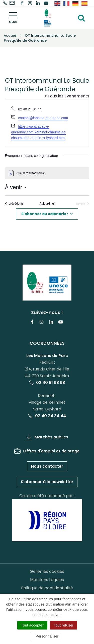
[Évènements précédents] (14, 204)
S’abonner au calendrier (45, 214)
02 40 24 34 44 (47, 416)
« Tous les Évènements (67, 96)
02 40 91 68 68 (47, 383)
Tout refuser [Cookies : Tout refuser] (64, 625)
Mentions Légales (47, 580)
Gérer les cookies (47, 571)
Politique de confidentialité (47, 588)
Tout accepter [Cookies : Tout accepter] (32, 625)
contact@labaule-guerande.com (43, 118)
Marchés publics (47, 437)
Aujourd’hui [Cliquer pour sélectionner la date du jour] (47, 204)
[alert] (47, 173)
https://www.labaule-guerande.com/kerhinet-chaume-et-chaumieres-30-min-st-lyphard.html (39, 132)
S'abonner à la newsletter (47, 482)
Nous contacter (47, 466)
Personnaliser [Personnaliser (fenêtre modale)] (47, 636)
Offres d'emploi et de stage (47, 451)
